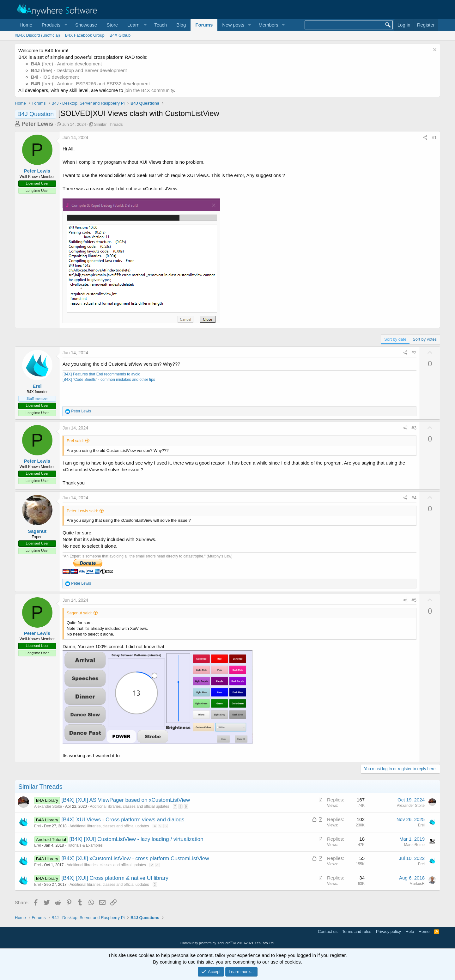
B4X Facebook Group (85, 35)
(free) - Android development (66, 64)
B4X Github (120, 35)
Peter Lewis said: (82, 511)
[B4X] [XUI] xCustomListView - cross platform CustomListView (135, 858)
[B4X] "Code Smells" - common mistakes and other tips (109, 380)
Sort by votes (425, 339)
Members (268, 25)
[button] (54, 25)
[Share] (425, 138)
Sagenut (37, 531)
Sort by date (395, 339)
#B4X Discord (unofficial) (37, 35)
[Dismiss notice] (434, 50)
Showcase (86, 25)
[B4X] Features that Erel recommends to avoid (101, 374)
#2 (414, 353)
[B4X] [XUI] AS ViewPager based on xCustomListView (126, 800)
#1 (434, 137)
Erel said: (75, 441)
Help (410, 931)
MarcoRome (414, 845)
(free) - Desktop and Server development (79, 70)
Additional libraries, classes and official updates (129, 807)
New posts (233, 25)
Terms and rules (357, 931)
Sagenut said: (79, 613)
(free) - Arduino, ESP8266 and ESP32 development (90, 84)
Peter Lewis (37, 124)
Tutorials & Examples (85, 845)
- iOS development (55, 77)
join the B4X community (149, 90)
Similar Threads (109, 124)
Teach (161, 25)
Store (112, 25)
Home (26, 25)
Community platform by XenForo (227, 943)
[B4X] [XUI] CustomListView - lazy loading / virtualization (136, 839)
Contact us (328, 931)
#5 (414, 600)
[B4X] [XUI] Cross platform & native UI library (115, 878)
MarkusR (417, 884)
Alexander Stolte (48, 807)
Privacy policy (388, 931)
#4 (414, 498)
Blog (181, 25)
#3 (414, 428)
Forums (204, 25)
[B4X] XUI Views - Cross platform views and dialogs (123, 820)
